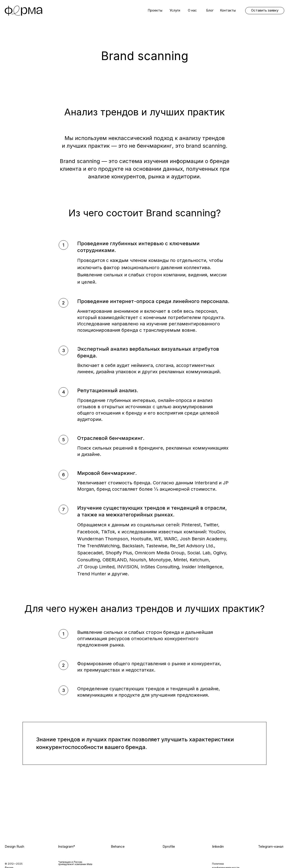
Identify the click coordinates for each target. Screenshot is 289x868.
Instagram (66, 847)
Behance (118, 847)
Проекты (155, 10)
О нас (192, 10)
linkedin (218, 847)
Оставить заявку (265, 10)
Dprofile (169, 847)
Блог (210, 10)
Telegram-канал (271, 847)
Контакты (228, 10)
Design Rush (14, 847)
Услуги (175, 10)
